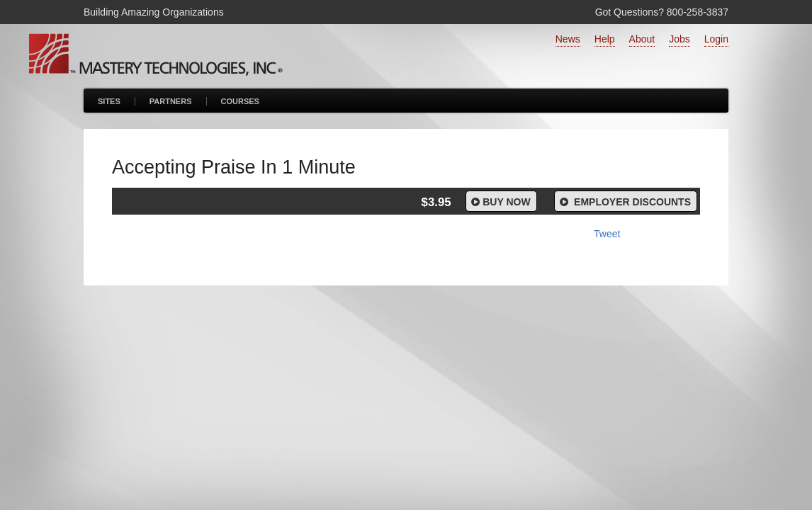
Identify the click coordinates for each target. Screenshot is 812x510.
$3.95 (436, 202)
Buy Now (500, 202)
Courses (240, 101)
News (568, 39)
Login (716, 39)
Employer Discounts (624, 202)
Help (605, 39)
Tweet (607, 234)
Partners (171, 101)
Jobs (680, 39)
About (642, 39)
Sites (109, 101)
